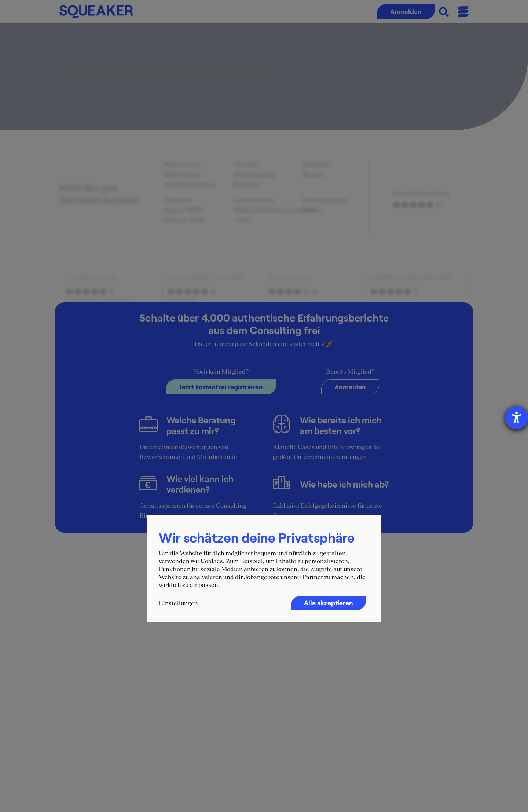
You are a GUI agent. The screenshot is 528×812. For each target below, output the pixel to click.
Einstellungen (178, 603)
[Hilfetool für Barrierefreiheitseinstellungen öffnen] (516, 418)
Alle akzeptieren (329, 603)
